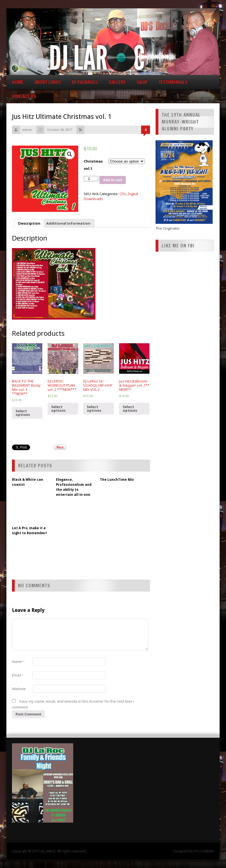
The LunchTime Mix (117, 480)
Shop (142, 82)
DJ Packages (85, 82)
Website (19, 689)
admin (27, 130)
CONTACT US (24, 96)
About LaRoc (48, 82)
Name (18, 661)
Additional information (68, 223)
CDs (123, 194)
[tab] (29, 223)
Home (18, 82)
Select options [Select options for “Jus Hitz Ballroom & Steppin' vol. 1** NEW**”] (130, 409)
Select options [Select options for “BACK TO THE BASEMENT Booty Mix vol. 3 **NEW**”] (23, 413)
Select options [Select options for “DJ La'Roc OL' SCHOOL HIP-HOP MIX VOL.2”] (94, 409)
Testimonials (173, 82)
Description (29, 223)
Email (18, 675)
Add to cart (113, 180)
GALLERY (117, 82)
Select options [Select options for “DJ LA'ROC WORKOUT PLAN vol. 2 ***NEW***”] (58, 409)
